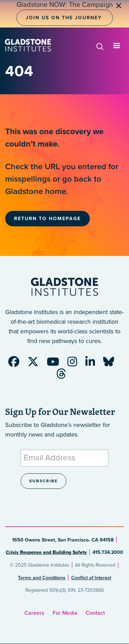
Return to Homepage (47, 219)
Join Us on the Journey (64, 18)
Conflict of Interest (91, 578)
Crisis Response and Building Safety (46, 552)
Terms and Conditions (42, 578)
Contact (95, 613)
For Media (65, 613)
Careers (34, 613)
